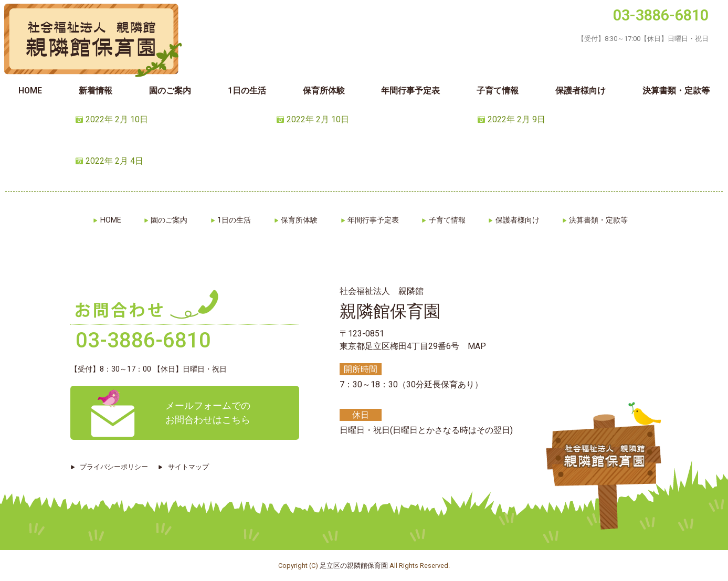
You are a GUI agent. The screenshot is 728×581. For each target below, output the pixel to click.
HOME (30, 91)
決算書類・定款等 (605, 220)
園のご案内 (170, 91)
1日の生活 (247, 91)
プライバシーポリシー (115, 467)
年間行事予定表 (410, 91)
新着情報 (96, 91)
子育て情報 (498, 91)
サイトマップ (191, 467)
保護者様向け (581, 91)
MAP (477, 346)
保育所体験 (324, 91)
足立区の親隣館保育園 (354, 566)
